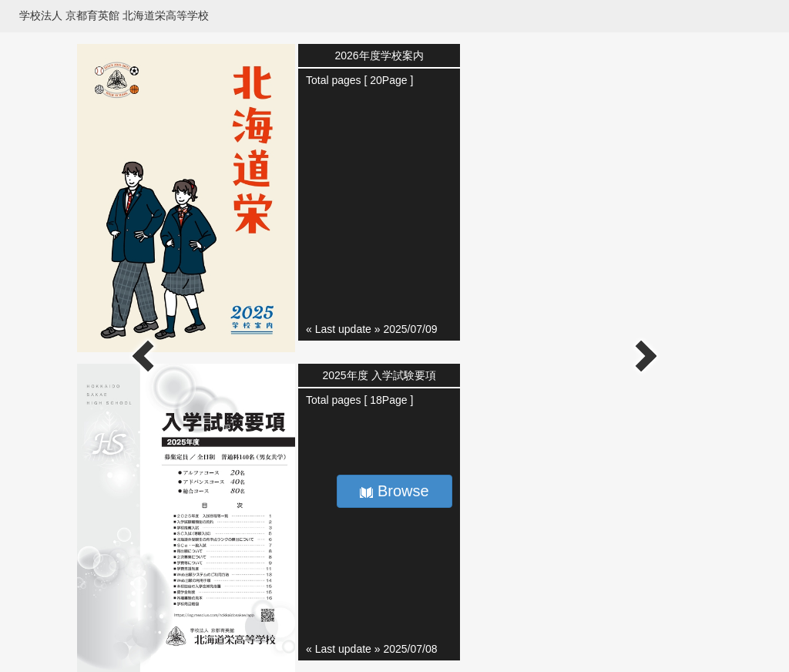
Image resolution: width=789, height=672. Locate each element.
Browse (394, 491)
